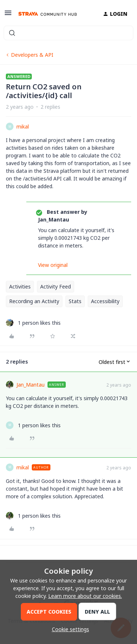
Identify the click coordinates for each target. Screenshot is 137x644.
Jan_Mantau (31, 385)
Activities (20, 286)
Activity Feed (56, 286)
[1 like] (33, 323)
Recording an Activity (34, 301)
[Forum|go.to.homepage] (47, 14)
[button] (8, 15)
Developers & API (32, 55)
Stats (75, 301)
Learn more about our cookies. (85, 596)
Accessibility (105, 301)
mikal (23, 126)
